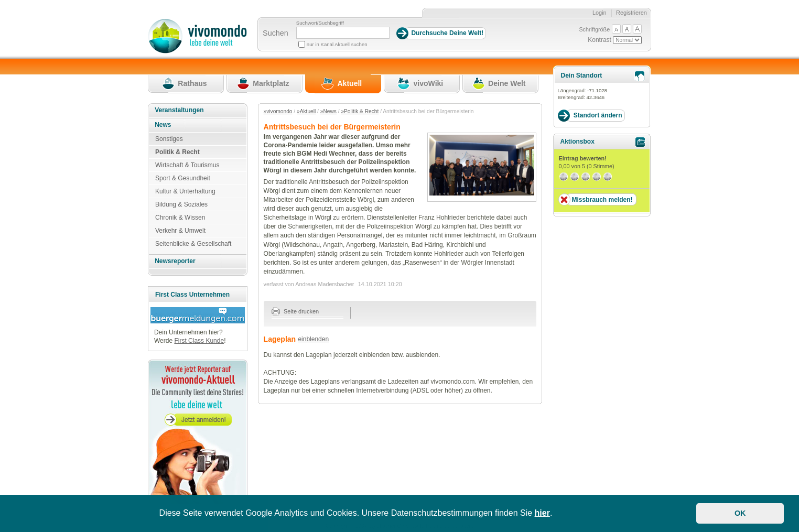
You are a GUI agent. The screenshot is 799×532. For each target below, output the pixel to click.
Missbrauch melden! (602, 200)
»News (328, 111)
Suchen (276, 33)
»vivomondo (278, 111)
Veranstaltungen (179, 110)
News (163, 125)
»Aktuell (306, 111)
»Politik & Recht (360, 111)
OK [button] (740, 513)
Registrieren (631, 13)
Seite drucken (295, 311)
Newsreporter (175, 261)
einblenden (313, 339)
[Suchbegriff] (343, 33)
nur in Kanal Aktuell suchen (337, 44)
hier (542, 513)
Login (600, 13)
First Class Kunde (199, 341)
